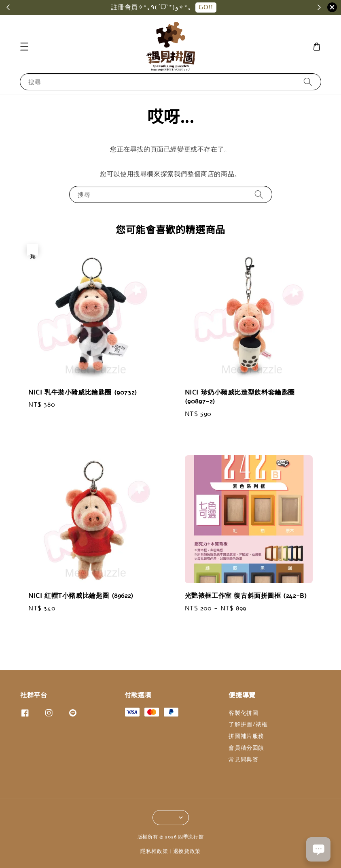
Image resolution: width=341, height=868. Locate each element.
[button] (24, 47)
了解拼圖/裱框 (248, 724)
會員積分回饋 (246, 748)
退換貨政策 (187, 851)
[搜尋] (308, 82)
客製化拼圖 (243, 713)
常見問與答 (243, 760)
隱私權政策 (154, 851)
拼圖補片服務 (246, 736)
